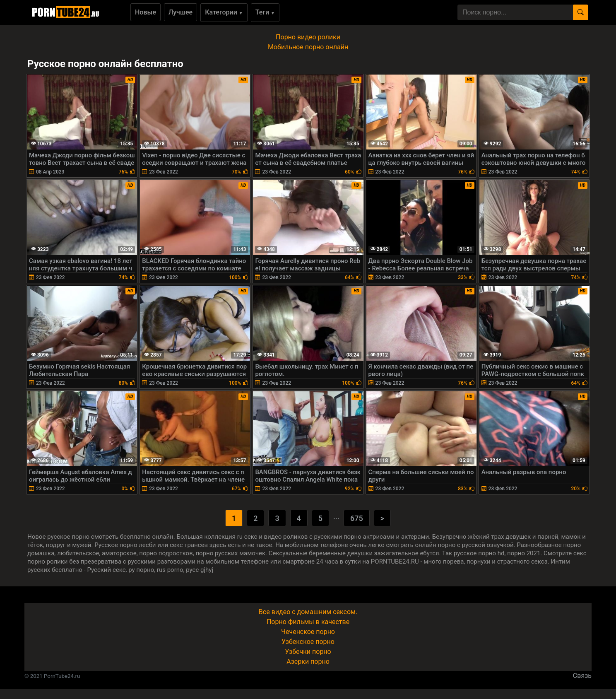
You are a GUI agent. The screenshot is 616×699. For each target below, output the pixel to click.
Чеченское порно (308, 632)
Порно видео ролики (308, 37)
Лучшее (180, 12)
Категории (224, 12)
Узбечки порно (308, 652)
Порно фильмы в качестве (308, 622)
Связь (582, 676)
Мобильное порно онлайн (308, 47)
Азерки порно (308, 662)
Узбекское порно (308, 642)
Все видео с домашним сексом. (308, 612)
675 (357, 518)
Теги (265, 12)
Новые (146, 12)
